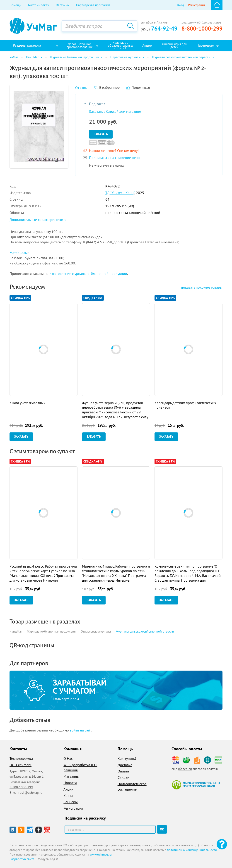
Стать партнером (66, 699)
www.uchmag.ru (101, 854)
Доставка (125, 765)
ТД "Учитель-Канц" (120, 193)
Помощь (15, 5)
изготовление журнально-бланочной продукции (88, 273)
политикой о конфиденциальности (192, 850)
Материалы (19, 253)
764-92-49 (159, 29)
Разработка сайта (22, 859)
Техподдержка (21, 758)
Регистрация (197, 5)
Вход (180, 5)
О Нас (68, 758)
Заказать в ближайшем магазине (115, 111)
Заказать (101, 134)
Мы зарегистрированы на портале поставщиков (196, 785)
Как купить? (127, 758)
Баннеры (71, 802)
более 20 (185, 769)
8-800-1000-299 (202, 29)
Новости (70, 783)
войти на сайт (81, 730)
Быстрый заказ (38, 5)
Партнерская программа (93, 5)
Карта (68, 796)
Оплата (123, 771)
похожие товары (202, 287)
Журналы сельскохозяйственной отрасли (145, 632)
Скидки (123, 777)
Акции (68, 789)
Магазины (62, 5)
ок (162, 829)
